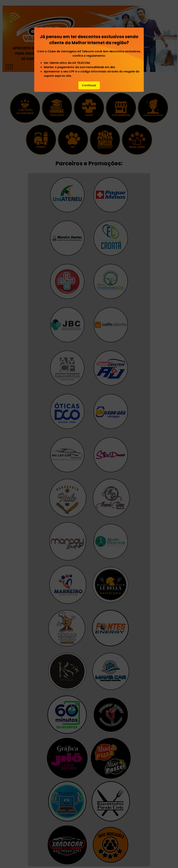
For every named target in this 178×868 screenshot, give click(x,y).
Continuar (89, 85)
